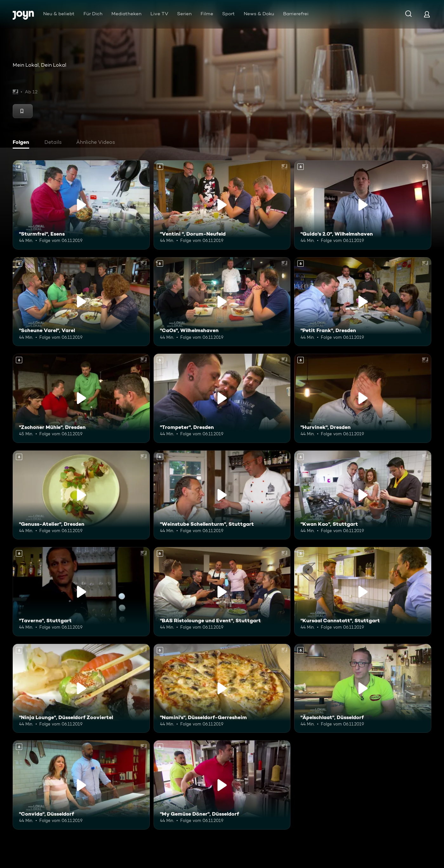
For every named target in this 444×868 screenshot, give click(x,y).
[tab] (23, 143)
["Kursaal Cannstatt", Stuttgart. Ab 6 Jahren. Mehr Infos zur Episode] (363, 592)
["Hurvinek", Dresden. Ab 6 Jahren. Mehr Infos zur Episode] (363, 398)
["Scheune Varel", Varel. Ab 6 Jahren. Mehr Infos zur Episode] (81, 302)
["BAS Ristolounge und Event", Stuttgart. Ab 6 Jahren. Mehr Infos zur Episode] (222, 592)
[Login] (427, 14)
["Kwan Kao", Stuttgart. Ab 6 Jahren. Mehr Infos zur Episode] (363, 495)
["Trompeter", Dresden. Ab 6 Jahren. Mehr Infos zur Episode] (222, 398)
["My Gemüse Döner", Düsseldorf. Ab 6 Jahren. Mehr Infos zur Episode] (222, 785)
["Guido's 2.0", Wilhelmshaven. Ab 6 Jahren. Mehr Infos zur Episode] (363, 205)
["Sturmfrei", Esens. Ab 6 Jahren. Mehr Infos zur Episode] (81, 205)
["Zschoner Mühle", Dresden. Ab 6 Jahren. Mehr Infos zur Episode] (81, 398)
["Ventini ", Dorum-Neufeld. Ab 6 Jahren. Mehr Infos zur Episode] (222, 205)
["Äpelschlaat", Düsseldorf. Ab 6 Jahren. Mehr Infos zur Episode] (363, 688)
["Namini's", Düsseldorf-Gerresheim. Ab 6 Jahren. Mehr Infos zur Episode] (222, 688)
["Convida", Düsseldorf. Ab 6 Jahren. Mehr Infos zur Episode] (81, 785)
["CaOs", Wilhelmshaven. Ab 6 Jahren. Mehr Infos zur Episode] (222, 302)
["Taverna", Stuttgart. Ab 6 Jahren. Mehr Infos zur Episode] (81, 592)
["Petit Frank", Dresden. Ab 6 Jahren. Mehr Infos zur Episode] (363, 302)
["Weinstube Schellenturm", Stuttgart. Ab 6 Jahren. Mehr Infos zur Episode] (222, 495)
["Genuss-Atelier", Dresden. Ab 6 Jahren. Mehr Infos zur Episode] (81, 495)
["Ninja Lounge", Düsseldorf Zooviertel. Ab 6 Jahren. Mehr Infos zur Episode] (81, 688)
